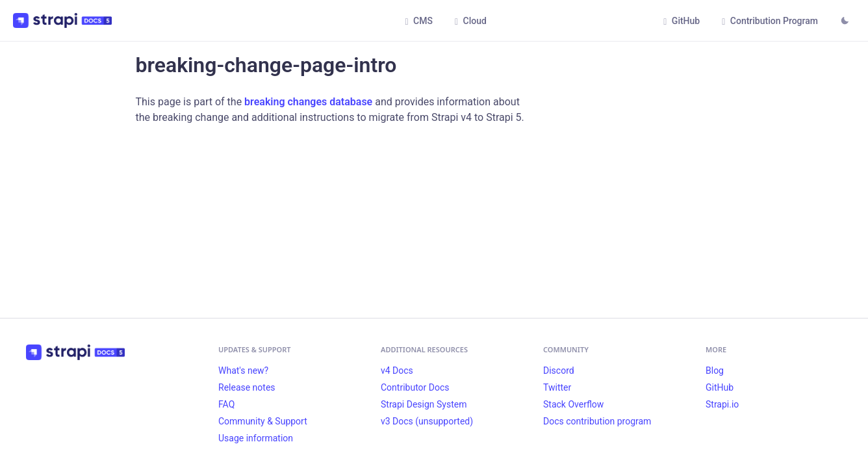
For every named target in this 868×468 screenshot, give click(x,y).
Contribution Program (770, 21)
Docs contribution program (597, 421)
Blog (715, 370)
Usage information (256, 438)
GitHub (682, 21)
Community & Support (263, 421)
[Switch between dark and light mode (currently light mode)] (845, 22)
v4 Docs (397, 370)
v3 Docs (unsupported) (427, 421)
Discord (559, 370)
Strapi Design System (424, 404)
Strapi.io (722, 404)
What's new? (243, 370)
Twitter (557, 387)
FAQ (226, 404)
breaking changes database (308, 102)
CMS (418, 21)
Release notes (247, 387)
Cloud (471, 21)
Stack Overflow (573, 404)
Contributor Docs (415, 387)
